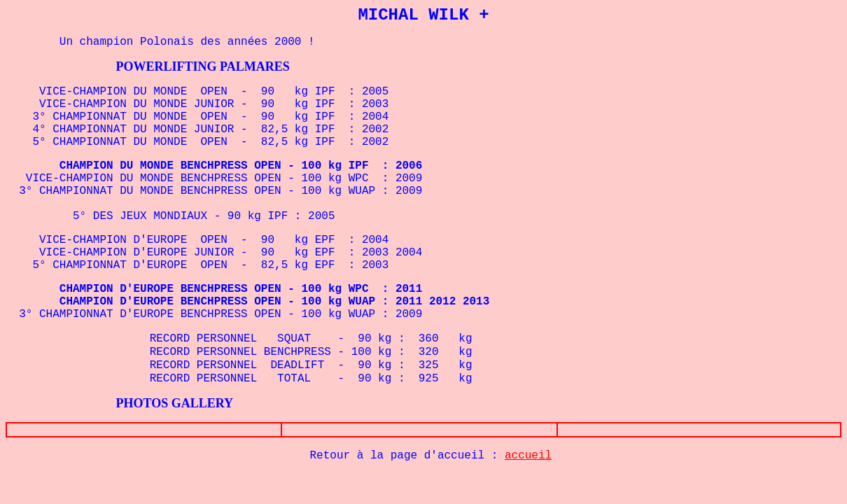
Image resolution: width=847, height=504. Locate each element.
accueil (528, 456)
